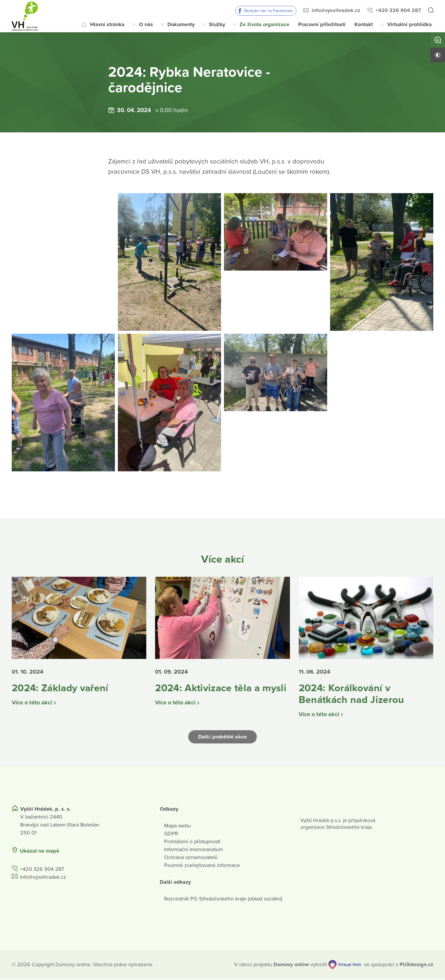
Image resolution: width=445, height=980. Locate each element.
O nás (146, 24)
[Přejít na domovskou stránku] (25, 16)
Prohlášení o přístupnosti (192, 842)
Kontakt (364, 24)
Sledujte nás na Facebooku (269, 11)
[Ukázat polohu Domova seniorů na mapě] (111, 852)
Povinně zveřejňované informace (202, 866)
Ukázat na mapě (40, 851)
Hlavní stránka (107, 24)
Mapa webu (178, 826)
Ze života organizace (264, 24)
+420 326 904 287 (398, 10)
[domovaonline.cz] (291, 965)
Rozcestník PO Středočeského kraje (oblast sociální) (223, 899)
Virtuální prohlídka (410, 24)
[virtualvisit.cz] (345, 965)
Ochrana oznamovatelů (191, 858)
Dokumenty (181, 24)
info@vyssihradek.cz (336, 10)
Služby (217, 24)
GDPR (171, 834)
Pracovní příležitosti (322, 24)
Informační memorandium (194, 850)
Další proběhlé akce (222, 738)
